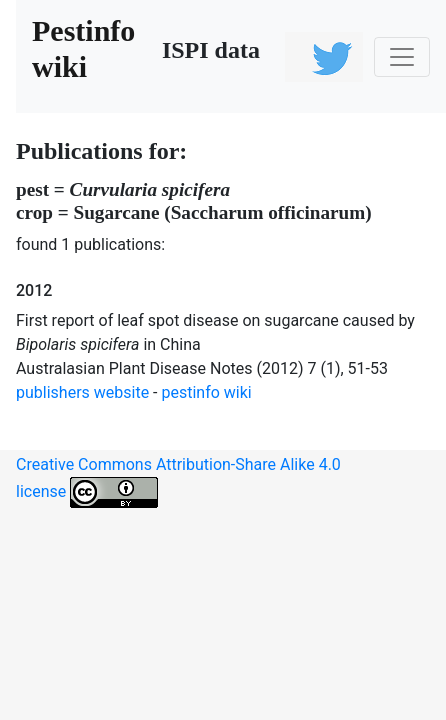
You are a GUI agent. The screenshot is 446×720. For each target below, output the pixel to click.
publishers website (82, 392)
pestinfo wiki (207, 392)
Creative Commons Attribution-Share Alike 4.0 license (178, 481)
